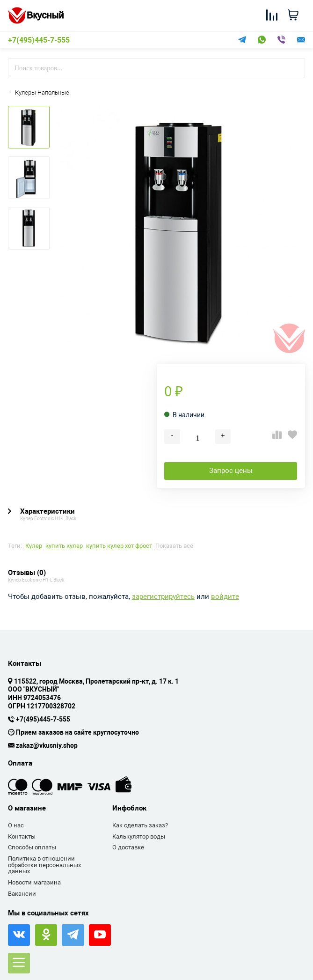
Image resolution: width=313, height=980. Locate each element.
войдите (225, 597)
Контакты (22, 836)
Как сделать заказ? (140, 825)
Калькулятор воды (139, 836)
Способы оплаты (32, 847)
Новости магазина (34, 882)
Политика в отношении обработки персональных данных (44, 865)
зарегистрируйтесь (163, 597)
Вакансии (22, 894)
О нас (16, 825)
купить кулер (64, 546)
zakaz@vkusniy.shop (47, 746)
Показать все (174, 546)
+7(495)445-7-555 (39, 40)
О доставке (128, 847)
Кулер (34, 546)
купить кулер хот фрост (119, 546)
